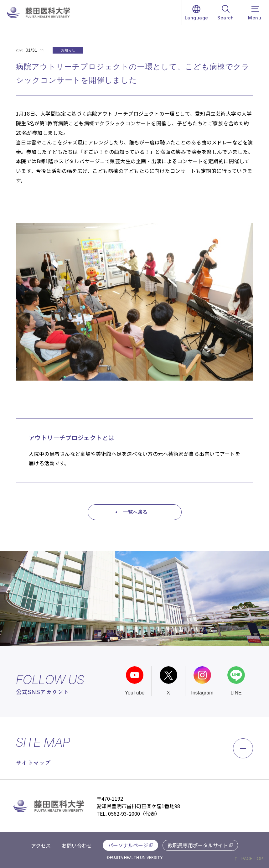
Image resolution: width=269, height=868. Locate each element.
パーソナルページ (128, 845)
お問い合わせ (77, 845)
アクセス (41, 845)
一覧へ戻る (135, 512)
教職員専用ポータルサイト (198, 845)
